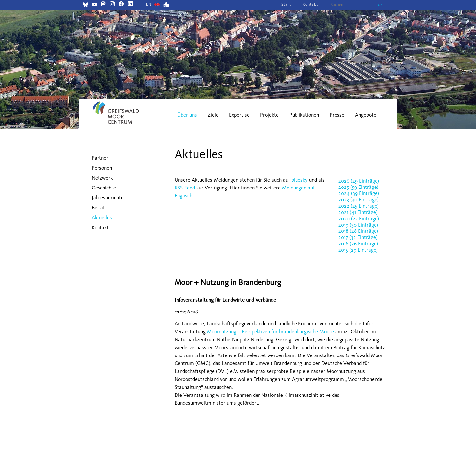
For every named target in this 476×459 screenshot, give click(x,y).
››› (380, 4)
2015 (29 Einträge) (358, 250)
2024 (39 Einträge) (359, 193)
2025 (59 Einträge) (358, 187)
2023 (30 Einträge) (359, 200)
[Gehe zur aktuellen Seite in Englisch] (149, 4)
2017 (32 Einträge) (358, 237)
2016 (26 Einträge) (358, 244)
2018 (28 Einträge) (358, 231)
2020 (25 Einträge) (359, 218)
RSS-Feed (185, 188)
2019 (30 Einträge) (358, 225)
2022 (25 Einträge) (359, 206)
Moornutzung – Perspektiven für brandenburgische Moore (270, 332)
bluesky (299, 180)
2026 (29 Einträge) (359, 181)
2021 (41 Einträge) (358, 212)
